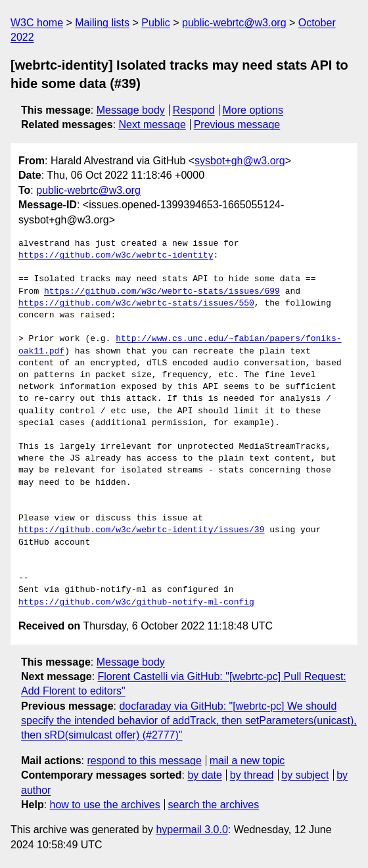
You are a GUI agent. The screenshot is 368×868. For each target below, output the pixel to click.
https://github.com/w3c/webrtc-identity (116, 256)
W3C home (37, 23)
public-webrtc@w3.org (234, 23)
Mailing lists (102, 23)
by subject (305, 775)
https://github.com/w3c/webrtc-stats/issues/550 (136, 304)
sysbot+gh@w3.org (240, 161)
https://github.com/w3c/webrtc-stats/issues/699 (162, 292)
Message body (131, 110)
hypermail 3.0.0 (192, 830)
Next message (152, 125)
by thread (252, 775)
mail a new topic (247, 761)
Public (156, 23)
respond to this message (144, 761)
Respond (194, 110)
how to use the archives (105, 805)
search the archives (214, 805)
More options (253, 110)
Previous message (237, 125)
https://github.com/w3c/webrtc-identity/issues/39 (141, 530)
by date (204, 775)
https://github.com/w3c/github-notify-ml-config (136, 603)
